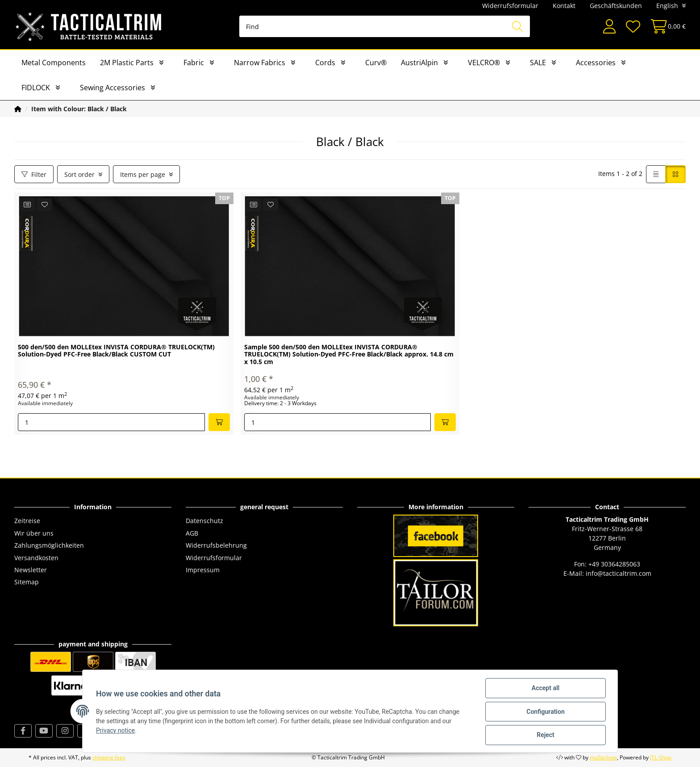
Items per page (143, 174)
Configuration (544, 712)
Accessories (596, 63)
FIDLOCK (36, 88)
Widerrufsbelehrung (216, 545)
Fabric (194, 63)
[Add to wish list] (45, 205)
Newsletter (31, 570)
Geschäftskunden (616, 6)
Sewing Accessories (112, 88)
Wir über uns (34, 533)
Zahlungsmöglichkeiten (49, 545)
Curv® (376, 63)
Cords (325, 63)
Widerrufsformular (510, 6)
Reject (545, 735)
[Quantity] (111, 422)
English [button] (667, 6)
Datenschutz (204, 521)
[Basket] (665, 27)
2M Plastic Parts (127, 63)
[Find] (385, 26)
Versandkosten (36, 558)
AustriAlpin (419, 63)
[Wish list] (633, 27)
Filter (34, 174)
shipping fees (109, 757)
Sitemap (27, 582)
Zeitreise (27, 521)
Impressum (203, 570)
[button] (609, 27)
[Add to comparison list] (27, 205)
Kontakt (564, 6)
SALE (538, 63)
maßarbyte (603, 757)
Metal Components (54, 63)
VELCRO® (484, 63)
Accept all (545, 689)
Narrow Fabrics (260, 63)
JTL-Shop (661, 757)
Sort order (79, 174)
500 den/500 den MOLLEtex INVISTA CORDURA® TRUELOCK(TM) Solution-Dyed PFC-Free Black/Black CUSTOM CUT (116, 351)
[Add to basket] (219, 422)
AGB (192, 533)
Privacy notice (116, 731)
